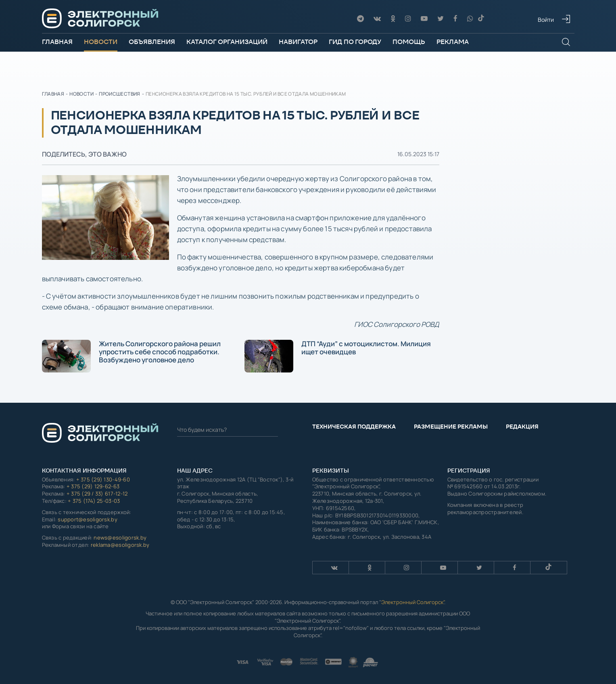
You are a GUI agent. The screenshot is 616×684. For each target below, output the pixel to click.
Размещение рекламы (451, 427)
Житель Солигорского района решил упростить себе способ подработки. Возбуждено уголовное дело (131, 356)
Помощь (409, 42)
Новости (101, 42)
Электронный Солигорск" (413, 602)
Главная (57, 42)
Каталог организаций (227, 42)
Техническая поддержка (354, 427)
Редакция (522, 427)
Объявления (152, 42)
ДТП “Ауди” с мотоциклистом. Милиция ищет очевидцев (338, 356)
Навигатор (298, 42)
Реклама (453, 42)
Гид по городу (355, 42)
